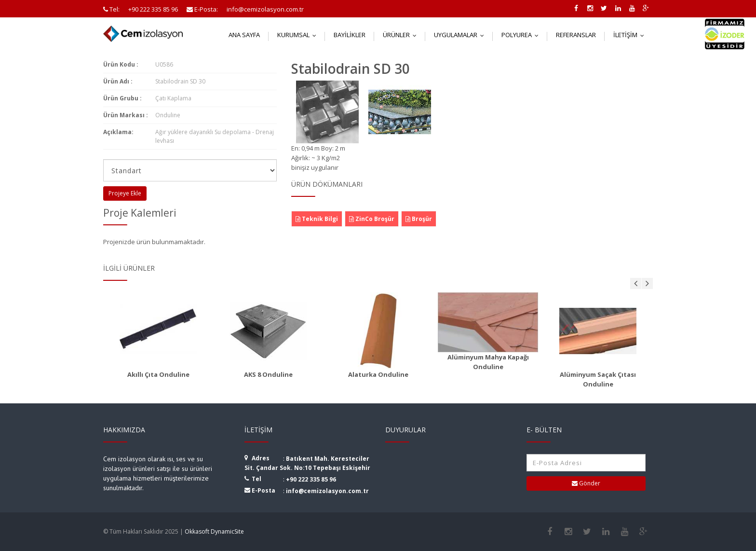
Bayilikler (350, 35)
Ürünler (402, 35)
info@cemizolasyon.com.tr (327, 491)
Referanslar (576, 35)
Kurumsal (299, 35)
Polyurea (522, 35)
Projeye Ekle (125, 193)
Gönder (586, 483)
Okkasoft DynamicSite (214, 531)
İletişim (631, 35)
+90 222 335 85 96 (311, 479)
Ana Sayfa (244, 35)
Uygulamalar (461, 35)
